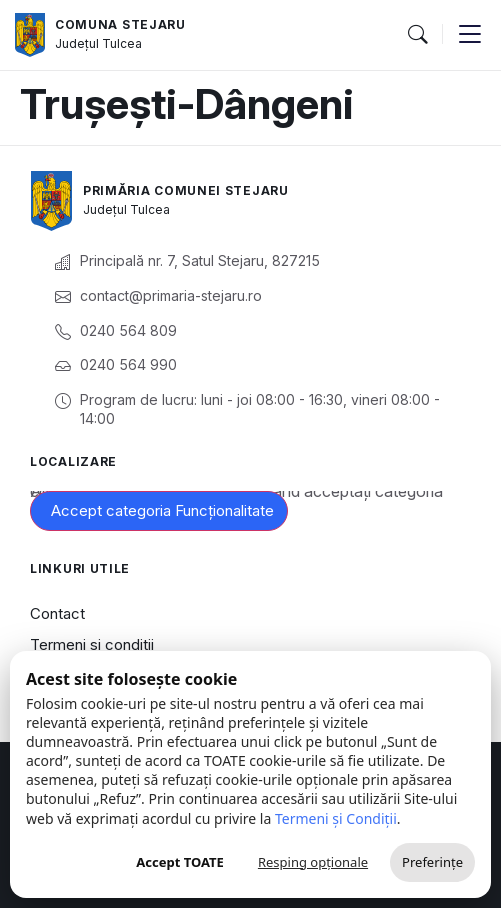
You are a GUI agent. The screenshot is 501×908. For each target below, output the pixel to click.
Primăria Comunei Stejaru (186, 190)
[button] (417, 35)
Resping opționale (313, 862)
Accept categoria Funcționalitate (162, 510)
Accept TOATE (180, 862)
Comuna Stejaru (120, 24)
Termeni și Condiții (336, 818)
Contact (57, 613)
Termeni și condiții (92, 644)
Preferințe (432, 862)
